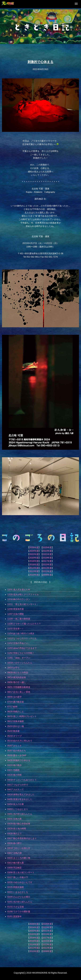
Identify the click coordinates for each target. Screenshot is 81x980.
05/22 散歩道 (13, 731)
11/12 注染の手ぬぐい (18, 643)
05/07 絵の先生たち (17, 751)
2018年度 (34, 561)
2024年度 (34, 551)
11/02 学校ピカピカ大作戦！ (21, 653)
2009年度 (47, 575)
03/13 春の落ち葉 (16, 863)
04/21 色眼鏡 (13, 770)
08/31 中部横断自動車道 (19, 687)
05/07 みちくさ (14, 746)
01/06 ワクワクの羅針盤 (19, 912)
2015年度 (47, 565)
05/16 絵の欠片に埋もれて (20, 741)
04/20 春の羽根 (14, 775)
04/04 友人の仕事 (16, 804)
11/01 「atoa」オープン (19, 658)
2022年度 (34, 554)
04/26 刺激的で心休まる (19, 760)
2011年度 (47, 571)
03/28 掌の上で (14, 834)
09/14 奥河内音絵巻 (17, 677)
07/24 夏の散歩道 (16, 702)
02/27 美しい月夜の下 (18, 877)
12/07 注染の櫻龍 (16, 614)
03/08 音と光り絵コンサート (21, 872)
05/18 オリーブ (14, 736)
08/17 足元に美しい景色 (19, 692)
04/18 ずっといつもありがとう (22, 780)
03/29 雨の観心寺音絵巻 (19, 824)
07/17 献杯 (12, 707)
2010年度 (34, 575)
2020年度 (34, 558)
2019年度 (47, 558)
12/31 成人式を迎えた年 (19, 590)
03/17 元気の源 (14, 853)
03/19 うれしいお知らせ (19, 848)
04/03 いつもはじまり (18, 809)
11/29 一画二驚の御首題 (19, 619)
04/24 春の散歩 (14, 765)
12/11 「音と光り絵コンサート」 (23, 604)
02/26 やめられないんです (20, 882)
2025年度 (47, 547)
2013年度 (47, 568)
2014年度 (34, 568)
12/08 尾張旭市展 (16, 609)
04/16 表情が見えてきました (21, 794)
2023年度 (47, 551)
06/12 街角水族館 (16, 721)
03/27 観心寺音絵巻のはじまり (22, 838)
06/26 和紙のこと (16, 712)
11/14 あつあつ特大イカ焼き (21, 633)
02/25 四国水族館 (16, 887)
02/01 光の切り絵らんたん (20, 902)
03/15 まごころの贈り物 (19, 858)
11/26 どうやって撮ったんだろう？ (24, 624)
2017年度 (47, 561)
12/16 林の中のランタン (19, 599)
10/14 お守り (13, 668)
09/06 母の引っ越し (17, 682)
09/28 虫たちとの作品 (18, 673)
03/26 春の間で (14, 843)
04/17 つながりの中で (18, 785)
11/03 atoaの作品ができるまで (22, 648)
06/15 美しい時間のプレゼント (22, 716)
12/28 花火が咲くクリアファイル (23, 595)
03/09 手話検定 (14, 868)
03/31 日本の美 (14, 819)
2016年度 (34, 565)
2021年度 (47, 554)
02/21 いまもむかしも (18, 892)
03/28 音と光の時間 (17, 829)
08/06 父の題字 (14, 697)
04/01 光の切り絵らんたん (20, 814)
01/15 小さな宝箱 (16, 907)
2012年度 (34, 571)
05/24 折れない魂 (16, 726)
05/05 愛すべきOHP (17, 755)
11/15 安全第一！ (16, 629)
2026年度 (34, 547)
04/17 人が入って (16, 790)
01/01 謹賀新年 (14, 916)
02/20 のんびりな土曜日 (19, 897)
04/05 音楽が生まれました (20, 799)
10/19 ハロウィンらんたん (20, 663)
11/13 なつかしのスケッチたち (22, 638)
